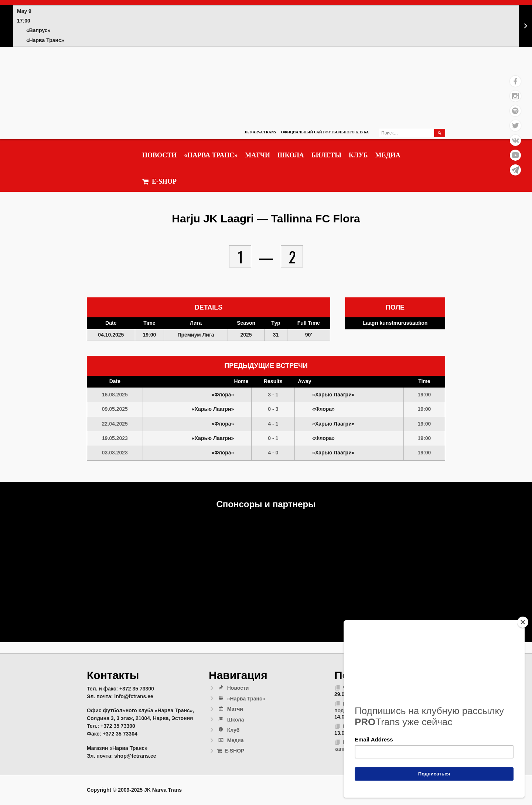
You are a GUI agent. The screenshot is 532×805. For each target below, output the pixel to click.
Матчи (258, 155)
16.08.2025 (115, 395)
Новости (159, 155)
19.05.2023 (115, 438)
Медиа (388, 155)
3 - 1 (273, 395)
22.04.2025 (115, 424)
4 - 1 (273, 424)
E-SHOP (159, 182)
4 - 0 (273, 453)
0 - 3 (273, 409)
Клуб (358, 155)
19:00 (424, 395)
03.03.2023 (115, 453)
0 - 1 (273, 438)
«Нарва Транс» (211, 155)
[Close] (523, 622)
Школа (291, 155)
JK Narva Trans (260, 132)
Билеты (326, 155)
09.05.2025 (115, 409)
